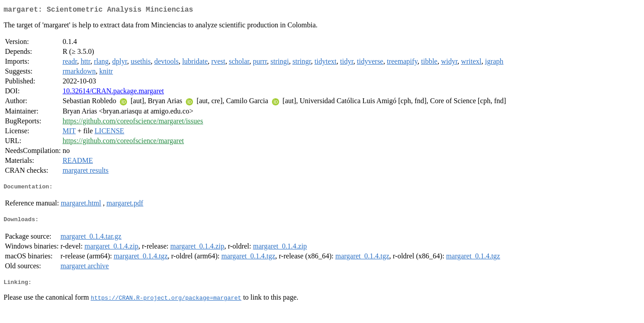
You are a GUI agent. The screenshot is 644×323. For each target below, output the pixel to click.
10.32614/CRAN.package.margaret (113, 93)
